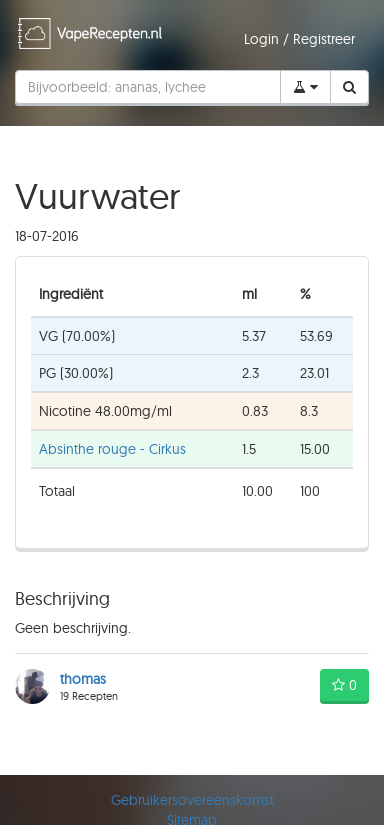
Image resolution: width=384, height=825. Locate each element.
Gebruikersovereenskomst (192, 800)
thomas (83, 679)
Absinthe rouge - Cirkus (112, 449)
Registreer (324, 39)
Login (263, 39)
